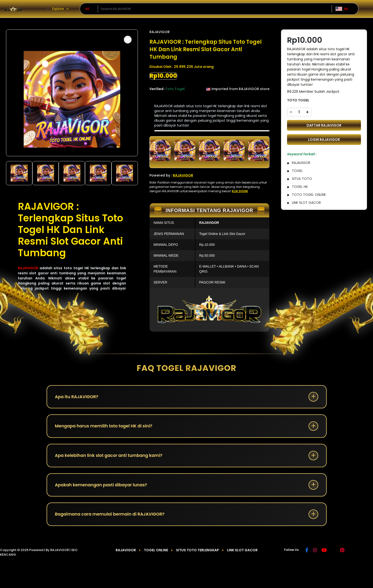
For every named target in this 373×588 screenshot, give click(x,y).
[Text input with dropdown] (215, 9)
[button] (128, 40)
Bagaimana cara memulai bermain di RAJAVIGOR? (112, 518)
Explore (54, 9)
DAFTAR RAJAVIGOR (324, 125)
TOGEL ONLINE (156, 554)
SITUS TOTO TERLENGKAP (197, 554)
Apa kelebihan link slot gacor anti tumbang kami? (111, 457)
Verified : (157, 89)
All (87, 9)
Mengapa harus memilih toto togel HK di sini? (106, 427)
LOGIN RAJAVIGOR (324, 140)
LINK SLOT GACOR (242, 554)
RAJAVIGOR (28, 268)
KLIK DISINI (240, 191)
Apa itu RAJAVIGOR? (78, 397)
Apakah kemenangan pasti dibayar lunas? (103, 488)
